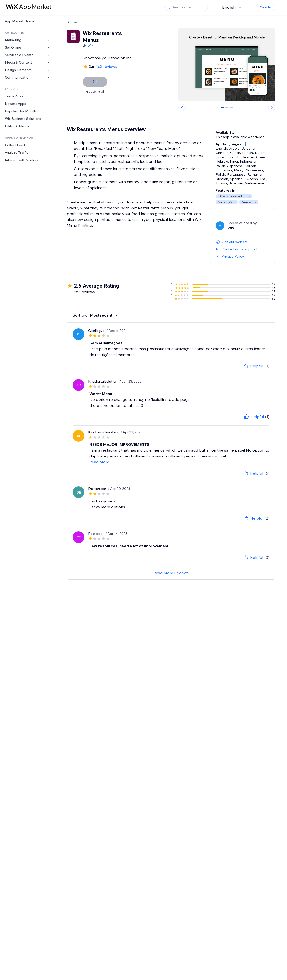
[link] (28, 21)
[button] (246, 144)
